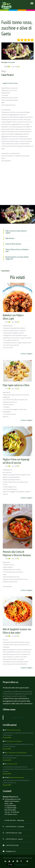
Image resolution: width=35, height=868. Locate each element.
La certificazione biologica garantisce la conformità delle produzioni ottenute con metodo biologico (18, 769)
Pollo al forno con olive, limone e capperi (16, 232)
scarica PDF (7, 737)
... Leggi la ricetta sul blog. (10, 83)
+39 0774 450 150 (11, 833)
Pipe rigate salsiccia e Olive (16, 385)
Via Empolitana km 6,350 (13, 799)
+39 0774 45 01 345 (12, 845)
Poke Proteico (10, 238)
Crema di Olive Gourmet (13, 244)
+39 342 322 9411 (10, 820)
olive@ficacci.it (11, 851)
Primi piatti (11, 62)
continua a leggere (26, 354)
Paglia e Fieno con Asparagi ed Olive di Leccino (16, 461)
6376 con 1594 (12, 322)
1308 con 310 (12, 66)
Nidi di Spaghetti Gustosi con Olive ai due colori (17, 631)
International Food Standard (14, 741)
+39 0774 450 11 (11, 827)
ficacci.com (29, 858)
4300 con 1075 (12, 636)
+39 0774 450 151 (11, 839)
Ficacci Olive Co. (18, 717)
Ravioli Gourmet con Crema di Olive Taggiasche (17, 258)
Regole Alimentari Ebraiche (17, 777)
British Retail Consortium (14, 730)
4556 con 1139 (12, 559)
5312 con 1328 (12, 389)
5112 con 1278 (12, 466)
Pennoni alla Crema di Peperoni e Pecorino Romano (17, 553)
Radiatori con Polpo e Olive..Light (13, 317)
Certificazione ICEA (12, 764)
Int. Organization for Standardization (17, 753)
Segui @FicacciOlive (22, 865)
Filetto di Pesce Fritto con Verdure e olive (17, 250)
